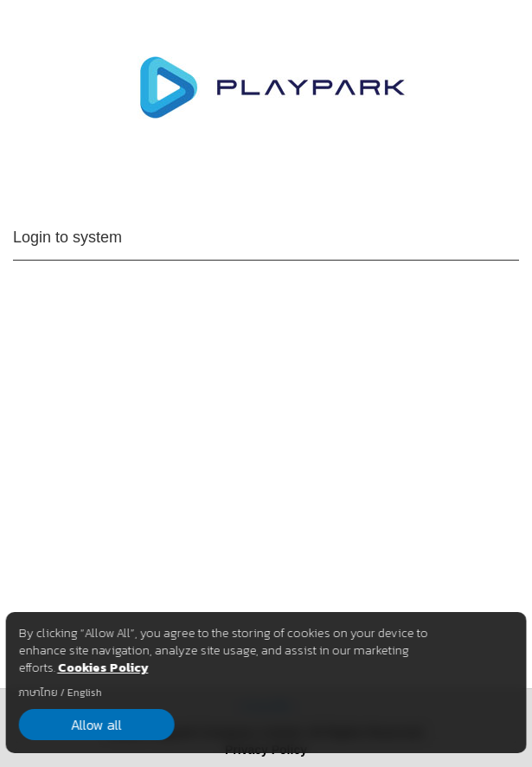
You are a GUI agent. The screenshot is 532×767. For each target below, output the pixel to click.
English (84, 693)
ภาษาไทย (38, 693)
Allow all (96, 725)
